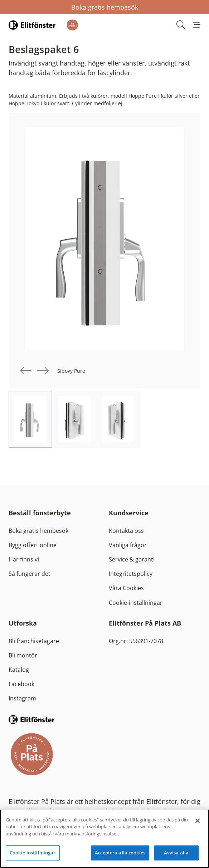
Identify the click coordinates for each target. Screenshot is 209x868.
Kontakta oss (126, 531)
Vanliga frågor (128, 545)
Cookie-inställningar (136, 603)
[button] (197, 25)
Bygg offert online (33, 545)
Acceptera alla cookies (120, 853)
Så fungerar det (30, 574)
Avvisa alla (176, 853)
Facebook (21, 684)
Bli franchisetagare (34, 641)
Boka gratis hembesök (105, 7)
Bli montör (23, 655)
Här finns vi (24, 559)
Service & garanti (132, 559)
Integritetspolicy (131, 574)
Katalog (19, 670)
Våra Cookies (126, 588)
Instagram (22, 698)
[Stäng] (198, 821)
